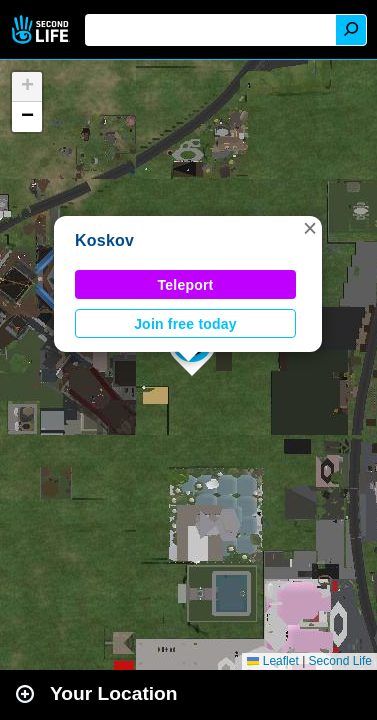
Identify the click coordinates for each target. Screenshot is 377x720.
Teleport (186, 285)
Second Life (42, 29)
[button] (310, 228)
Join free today (185, 324)
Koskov (104, 240)
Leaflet (272, 661)
